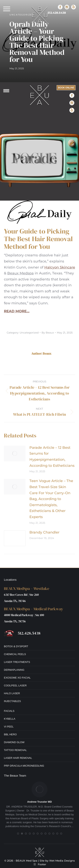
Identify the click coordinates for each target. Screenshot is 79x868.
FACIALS (9, 711)
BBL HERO (10, 734)
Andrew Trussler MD (40, 802)
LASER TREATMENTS (17, 662)
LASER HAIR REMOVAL (18, 758)
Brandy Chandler (44, 532)
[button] (7, 9)
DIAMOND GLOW (14, 742)
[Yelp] (74, 7)
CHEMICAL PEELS (15, 654)
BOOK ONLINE (66, 88)
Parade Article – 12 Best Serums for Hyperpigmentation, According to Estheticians (52, 457)
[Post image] (15, 453)
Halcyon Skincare (60, 267)
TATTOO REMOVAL (15, 750)
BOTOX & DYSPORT (16, 646)
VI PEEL (9, 727)
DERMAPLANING (14, 670)
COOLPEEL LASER (15, 685)
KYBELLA (10, 719)
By (48, 333)
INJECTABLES (12, 701)
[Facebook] (60, 7)
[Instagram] (67, 7)
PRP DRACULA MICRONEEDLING (24, 766)
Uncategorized (29, 333)
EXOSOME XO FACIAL (17, 678)
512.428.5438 (57, 13)
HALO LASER (12, 693)
